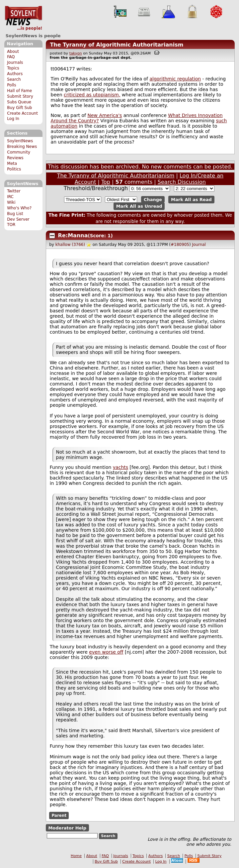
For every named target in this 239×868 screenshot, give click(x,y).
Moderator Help (67, 828)
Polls (11, 85)
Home (76, 856)
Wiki (11, 202)
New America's (105, 115)
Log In (13, 119)
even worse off (106, 652)
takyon (76, 53)
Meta (12, 163)
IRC (10, 197)
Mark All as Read (191, 200)
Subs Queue (19, 102)
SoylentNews (23, 18)
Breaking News (22, 147)
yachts (120, 467)
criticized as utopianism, (92, 95)
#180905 (180, 245)
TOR (11, 225)
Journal (199, 245)
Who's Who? (19, 208)
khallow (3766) (70, 245)
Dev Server (18, 219)
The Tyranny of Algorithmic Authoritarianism (117, 45)
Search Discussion (182, 182)
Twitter (14, 191)
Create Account (22, 113)
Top (106, 182)
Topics (13, 68)
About (13, 52)
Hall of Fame (19, 91)
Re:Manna (73, 235)
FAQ (11, 57)
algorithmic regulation (175, 79)
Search (14, 79)
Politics (14, 169)
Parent (59, 815)
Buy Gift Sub (19, 108)
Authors (15, 74)
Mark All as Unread (139, 206)
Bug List (15, 214)
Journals (15, 62)
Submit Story (20, 96)
